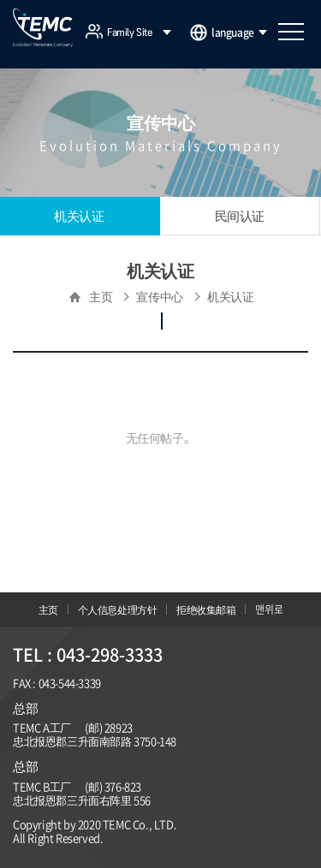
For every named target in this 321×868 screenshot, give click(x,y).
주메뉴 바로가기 (0, 0)
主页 (48, 609)
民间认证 (240, 216)
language (239, 33)
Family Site (139, 33)
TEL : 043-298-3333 (88, 654)
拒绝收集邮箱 (206, 609)
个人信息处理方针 (118, 609)
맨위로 (269, 609)
